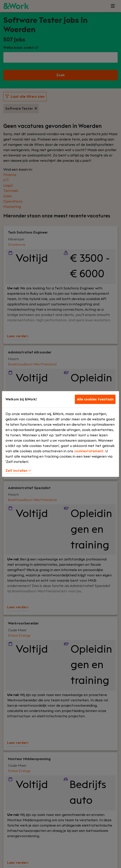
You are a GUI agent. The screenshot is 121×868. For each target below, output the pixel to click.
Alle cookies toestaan (95, 399)
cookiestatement (89, 451)
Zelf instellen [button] (18, 471)
